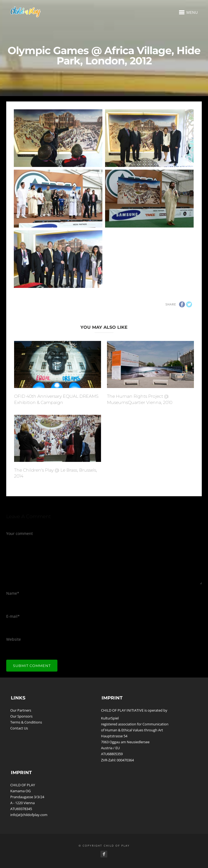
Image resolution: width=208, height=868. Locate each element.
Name (13, 593)
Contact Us (19, 728)
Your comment (19, 533)
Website (14, 639)
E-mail (13, 616)
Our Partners (21, 710)
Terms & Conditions (26, 722)
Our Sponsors (21, 716)
